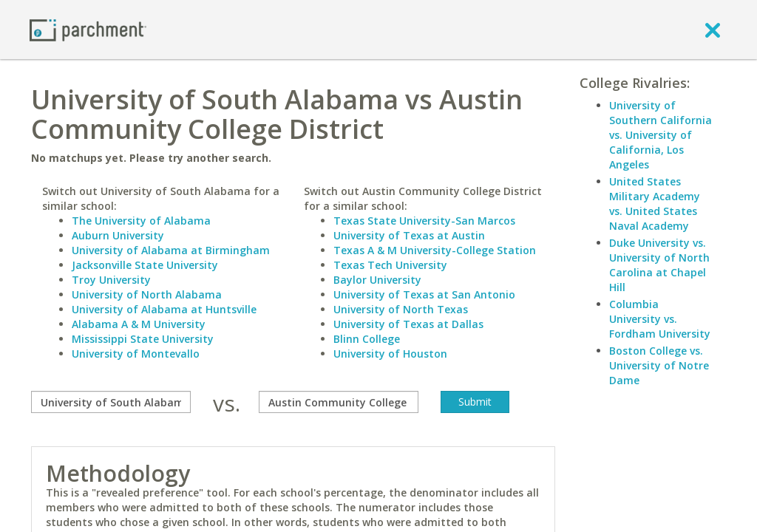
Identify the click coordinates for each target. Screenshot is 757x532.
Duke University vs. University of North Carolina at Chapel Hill (659, 265)
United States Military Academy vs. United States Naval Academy (655, 204)
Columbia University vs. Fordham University (660, 319)
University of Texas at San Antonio (424, 294)
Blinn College (367, 339)
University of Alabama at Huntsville (164, 309)
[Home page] (88, 29)
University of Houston (390, 354)
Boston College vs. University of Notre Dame (659, 365)
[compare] (111, 402)
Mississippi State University (143, 339)
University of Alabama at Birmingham (171, 250)
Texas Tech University (390, 265)
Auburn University (118, 235)
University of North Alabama (147, 294)
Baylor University (377, 280)
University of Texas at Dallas (408, 324)
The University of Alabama (141, 221)
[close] (713, 30)
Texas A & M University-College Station (435, 250)
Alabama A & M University (139, 324)
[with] (339, 402)
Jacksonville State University (145, 265)
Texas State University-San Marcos (424, 221)
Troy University (111, 280)
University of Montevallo (136, 354)
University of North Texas (401, 309)
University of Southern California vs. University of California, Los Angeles (661, 135)
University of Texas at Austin (409, 235)
